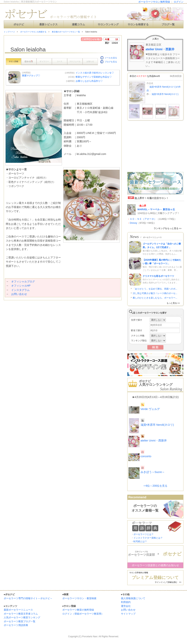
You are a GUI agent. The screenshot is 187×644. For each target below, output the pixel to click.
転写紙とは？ (140, 541)
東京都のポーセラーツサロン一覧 (66, 32)
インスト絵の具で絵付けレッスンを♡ (95, 73)
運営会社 (126, 606)
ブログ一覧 (168, 24)
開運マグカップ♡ (31, 76)
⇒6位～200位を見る (155, 486)
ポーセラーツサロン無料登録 (154, 2)
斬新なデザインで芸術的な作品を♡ (94, 77)
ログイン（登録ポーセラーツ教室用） (83, 614)
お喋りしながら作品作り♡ (89, 81)
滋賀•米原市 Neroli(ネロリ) (165, 94)
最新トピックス (48, 24)
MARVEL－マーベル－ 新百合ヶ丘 (156, 209)
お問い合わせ (19, 294)
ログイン (179, 2)
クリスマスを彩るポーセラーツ (158, 276)
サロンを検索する (138, 24)
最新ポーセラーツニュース (18, 610)
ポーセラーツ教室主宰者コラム (21, 614)
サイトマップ (128, 614)
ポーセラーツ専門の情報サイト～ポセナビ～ (28, 598)
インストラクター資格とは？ (148, 538)
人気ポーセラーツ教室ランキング (22, 617)
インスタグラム (20, 290)
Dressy (133, 223)
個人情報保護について (133, 598)
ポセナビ (19, 24)
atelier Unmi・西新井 (160, 49)
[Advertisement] (48, 308)
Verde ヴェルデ (150, 409)
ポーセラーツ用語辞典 (16, 625)
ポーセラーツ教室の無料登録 (78, 610)
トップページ (9, 32)
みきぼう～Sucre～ (153, 472)
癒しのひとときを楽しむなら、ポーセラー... (155, 298)
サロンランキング (108, 24)
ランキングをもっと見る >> (168, 228)
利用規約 (126, 602)
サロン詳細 (13, 61)
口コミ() (29, 61)
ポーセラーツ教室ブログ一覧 (20, 621)
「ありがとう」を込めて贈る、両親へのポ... (155, 289)
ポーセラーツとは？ (144, 534)
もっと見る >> (173, 303)
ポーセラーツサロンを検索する (33, 32)
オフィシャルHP (21, 286)
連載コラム (78, 24)
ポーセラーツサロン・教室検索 (79, 598)
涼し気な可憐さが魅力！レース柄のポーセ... (155, 293)
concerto (146, 456)
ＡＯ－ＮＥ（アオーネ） (143, 219)
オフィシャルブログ (23, 281)
